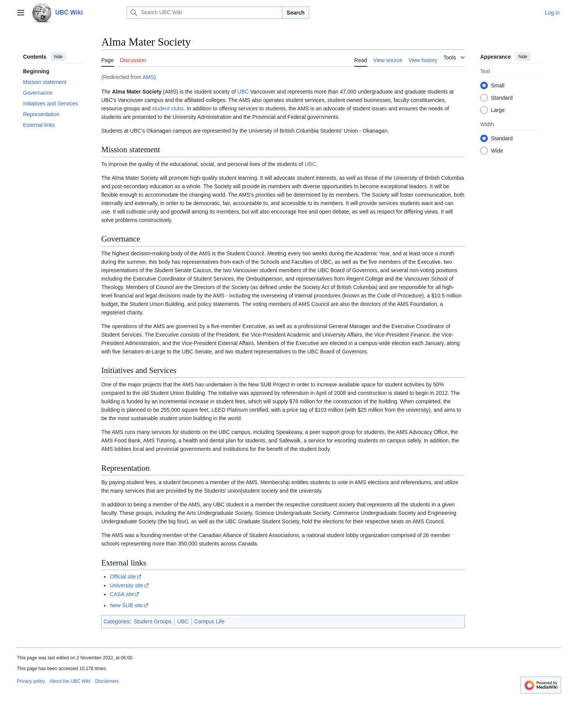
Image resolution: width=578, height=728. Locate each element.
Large (498, 110)
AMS (148, 77)
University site (126, 585)
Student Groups (153, 621)
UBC (243, 92)
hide (58, 57)
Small (498, 85)
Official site (123, 577)
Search (296, 13)
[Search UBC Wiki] (204, 13)
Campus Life (210, 621)
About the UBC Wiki (70, 681)
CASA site (122, 594)
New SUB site (126, 605)
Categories (117, 621)
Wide (497, 151)
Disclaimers (107, 681)
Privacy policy (31, 681)
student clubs (168, 108)
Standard (502, 98)
